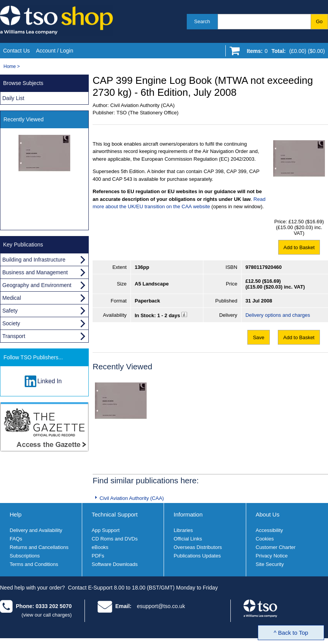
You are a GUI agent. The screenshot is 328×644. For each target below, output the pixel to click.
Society (11, 323)
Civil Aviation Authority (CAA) (132, 498)
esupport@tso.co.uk (161, 606)
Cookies (265, 539)
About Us (268, 514)
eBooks (100, 547)
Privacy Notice (272, 556)
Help (16, 514)
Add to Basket (299, 247)
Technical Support (115, 514)
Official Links (188, 539)
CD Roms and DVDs (115, 539)
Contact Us (16, 51)
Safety (10, 311)
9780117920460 (264, 267)
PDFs (98, 556)
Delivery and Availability (36, 530)
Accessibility (270, 530)
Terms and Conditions (34, 564)
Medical (12, 298)
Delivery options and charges (278, 315)
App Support (106, 530)
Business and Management (35, 272)
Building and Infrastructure (34, 260)
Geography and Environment (37, 285)
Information (188, 514)
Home (10, 66)
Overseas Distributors (198, 547)
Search (202, 21)
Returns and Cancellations (39, 547)
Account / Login (55, 51)
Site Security (270, 564)
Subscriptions (25, 556)
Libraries (183, 530)
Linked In (50, 381)
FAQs (16, 539)
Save (259, 337)
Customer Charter (276, 547)
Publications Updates (197, 556)
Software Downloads (115, 564)
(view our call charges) (47, 615)
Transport (14, 336)
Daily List (13, 98)
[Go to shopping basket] (284, 53)
